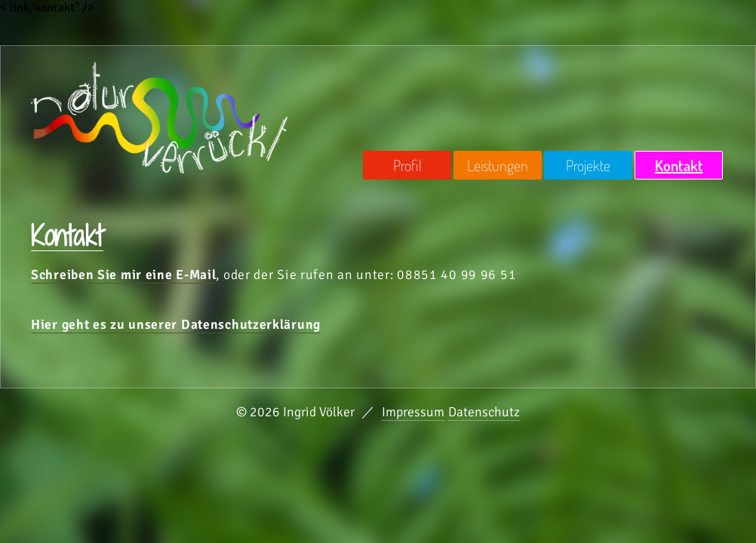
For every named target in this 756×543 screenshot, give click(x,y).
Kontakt (679, 165)
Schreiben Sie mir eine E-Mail (123, 275)
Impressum (413, 412)
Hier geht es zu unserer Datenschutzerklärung (176, 324)
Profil (407, 165)
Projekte (588, 165)
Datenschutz (484, 412)
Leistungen (498, 165)
